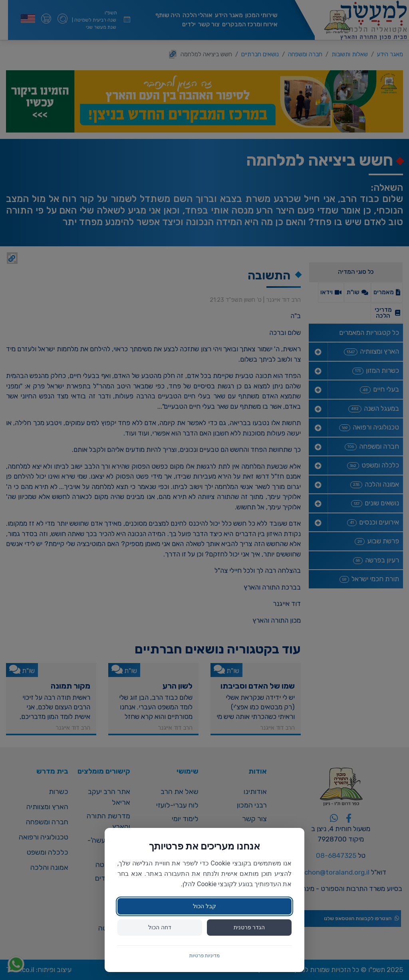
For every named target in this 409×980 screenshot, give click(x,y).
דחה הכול (160, 927)
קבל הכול (204, 906)
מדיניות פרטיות (205, 956)
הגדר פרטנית (249, 927)
